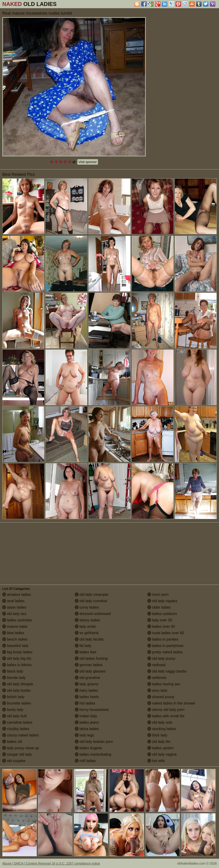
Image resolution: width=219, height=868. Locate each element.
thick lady (157, 735)
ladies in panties (163, 639)
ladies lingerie (88, 748)
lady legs (84, 735)
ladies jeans (87, 722)
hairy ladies (86, 690)
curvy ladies (87, 607)
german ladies (89, 665)
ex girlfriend (87, 633)
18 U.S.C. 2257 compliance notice (76, 863)
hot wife (156, 761)
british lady (13, 697)
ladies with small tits (166, 716)
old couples (14, 761)
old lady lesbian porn (94, 742)
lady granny (87, 684)
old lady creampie (92, 595)
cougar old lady (17, 754)
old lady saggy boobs (167, 671)
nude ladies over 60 (166, 633)
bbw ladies (13, 633)
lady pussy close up (21, 748)
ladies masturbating (93, 754)
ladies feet (85, 652)
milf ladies (85, 761)
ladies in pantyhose (165, 646)
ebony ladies (87, 620)
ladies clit (12, 742)
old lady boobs (16, 690)
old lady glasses (90, 671)
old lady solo (160, 722)
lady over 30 (160, 620)
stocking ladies (162, 729)
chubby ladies (16, 729)
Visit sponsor (88, 162)
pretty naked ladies (165, 652)
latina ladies (87, 729)
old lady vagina (162, 754)
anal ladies (13, 601)
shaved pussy (161, 697)
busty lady (13, 710)
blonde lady (14, 678)
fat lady (83, 646)
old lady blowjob (18, 684)
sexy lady (157, 690)
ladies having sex (164, 684)
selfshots (157, 678)
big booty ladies (17, 652)
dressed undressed (93, 614)
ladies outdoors (162, 614)
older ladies (159, 607)
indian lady (86, 716)
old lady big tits (17, 658)
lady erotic (85, 627)
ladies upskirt (160, 748)
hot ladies (85, 703)
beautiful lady (15, 646)
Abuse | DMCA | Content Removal (26, 863)
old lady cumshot (91, 601)
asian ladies (14, 607)
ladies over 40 (161, 627)
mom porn (158, 595)
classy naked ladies (20, 735)
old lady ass (14, 614)
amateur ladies (17, 595)
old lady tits (159, 742)
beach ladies (15, 639)
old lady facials (89, 639)
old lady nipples (162, 601)
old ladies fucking (91, 658)
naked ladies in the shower (171, 703)
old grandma (87, 678)
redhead (156, 665)
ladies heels (87, 697)
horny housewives (92, 710)
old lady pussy (161, 658)
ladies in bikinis (17, 665)
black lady (13, 671)
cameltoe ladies (17, 722)
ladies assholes (17, 620)
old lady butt (15, 716)
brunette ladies (17, 703)
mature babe (15, 627)
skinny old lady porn (166, 710)
